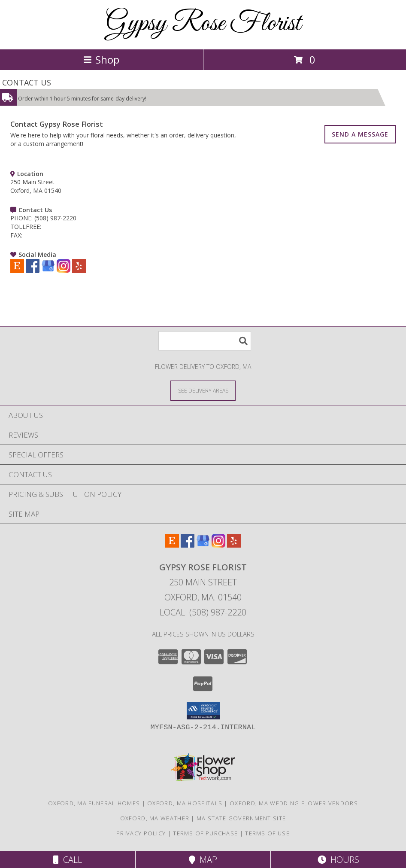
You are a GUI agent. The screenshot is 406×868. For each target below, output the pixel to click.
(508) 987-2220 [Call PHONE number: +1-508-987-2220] (55, 218)
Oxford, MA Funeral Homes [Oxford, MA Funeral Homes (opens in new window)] (94, 803)
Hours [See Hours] (338, 860)
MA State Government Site (241, 818)
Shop (101, 59)
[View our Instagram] (64, 270)
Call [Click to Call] (68, 860)
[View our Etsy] (17, 270)
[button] (203, 711)
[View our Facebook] (33, 270)
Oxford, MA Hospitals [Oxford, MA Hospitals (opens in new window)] (185, 803)
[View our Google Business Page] (48, 270)
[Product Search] (205, 341)
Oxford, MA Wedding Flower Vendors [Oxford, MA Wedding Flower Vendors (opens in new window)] (294, 803)
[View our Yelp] (79, 270)
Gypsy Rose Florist (203, 24)
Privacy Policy (141, 833)
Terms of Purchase (205, 833)
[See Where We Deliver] (203, 390)
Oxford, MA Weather (155, 818)
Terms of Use (267, 833)
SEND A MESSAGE (360, 134)
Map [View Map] (203, 860)
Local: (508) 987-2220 (203, 612)
